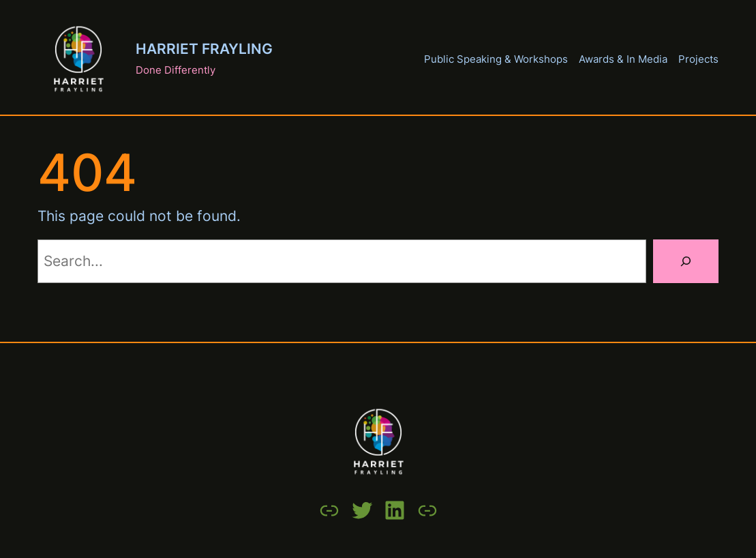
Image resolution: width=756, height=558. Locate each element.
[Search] (686, 261)
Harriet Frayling (204, 49)
